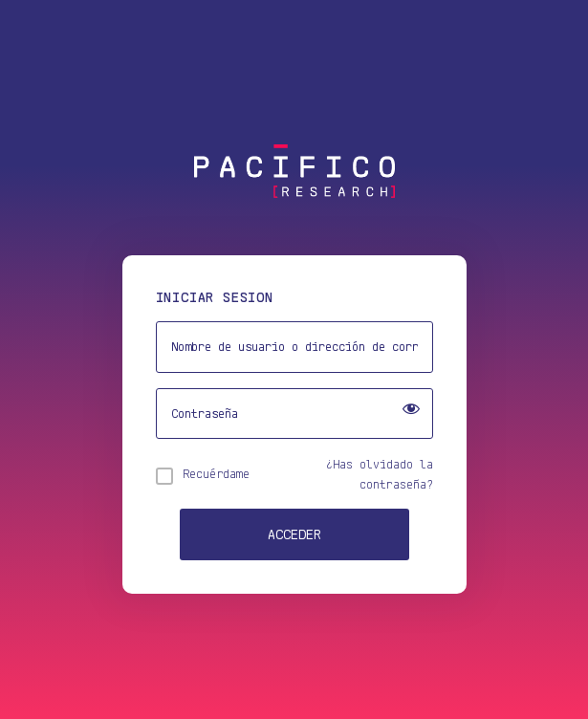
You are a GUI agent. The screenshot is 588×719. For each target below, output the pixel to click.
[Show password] (411, 411)
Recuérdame (216, 473)
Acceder (294, 534)
